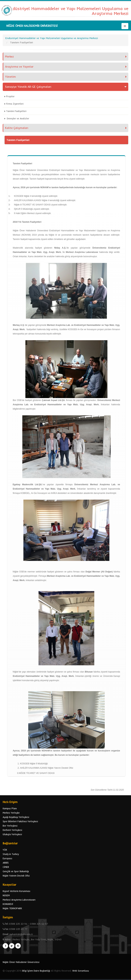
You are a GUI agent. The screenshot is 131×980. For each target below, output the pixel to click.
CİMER (6, 867)
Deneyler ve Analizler (18, 118)
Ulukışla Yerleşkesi (12, 834)
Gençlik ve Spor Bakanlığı (16, 871)
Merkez (9, 57)
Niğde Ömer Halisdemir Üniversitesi (21, 962)
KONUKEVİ (8, 904)
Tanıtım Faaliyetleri (16, 111)
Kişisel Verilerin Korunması (16, 891)
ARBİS (6, 863)
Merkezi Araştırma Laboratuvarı (19, 900)
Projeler (10, 96)
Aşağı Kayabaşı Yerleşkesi (16, 817)
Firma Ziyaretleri (15, 104)
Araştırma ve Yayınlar (19, 67)
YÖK (5, 850)
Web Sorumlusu (81, 971)
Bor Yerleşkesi (10, 826)
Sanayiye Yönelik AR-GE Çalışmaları (28, 87)
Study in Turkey (11, 854)
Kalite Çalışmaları (17, 128)
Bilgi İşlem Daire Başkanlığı (36, 971)
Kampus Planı (10, 808)
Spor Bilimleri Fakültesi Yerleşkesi (20, 821)
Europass (7, 858)
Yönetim (10, 77)
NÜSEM (6, 895)
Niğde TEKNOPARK (12, 908)
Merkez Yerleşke (11, 813)
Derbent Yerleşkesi (12, 830)
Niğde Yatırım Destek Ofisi (16, 876)
